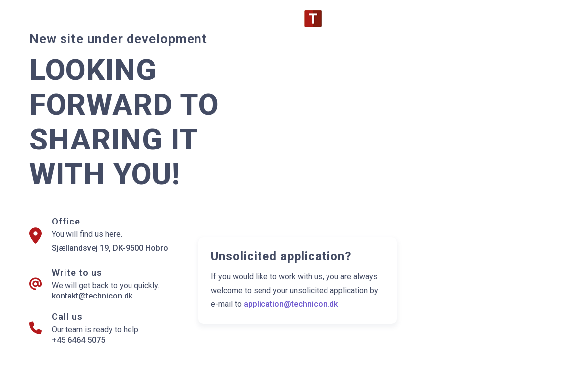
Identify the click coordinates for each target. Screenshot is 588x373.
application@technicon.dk (291, 304)
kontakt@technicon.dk (92, 296)
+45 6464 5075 (78, 340)
